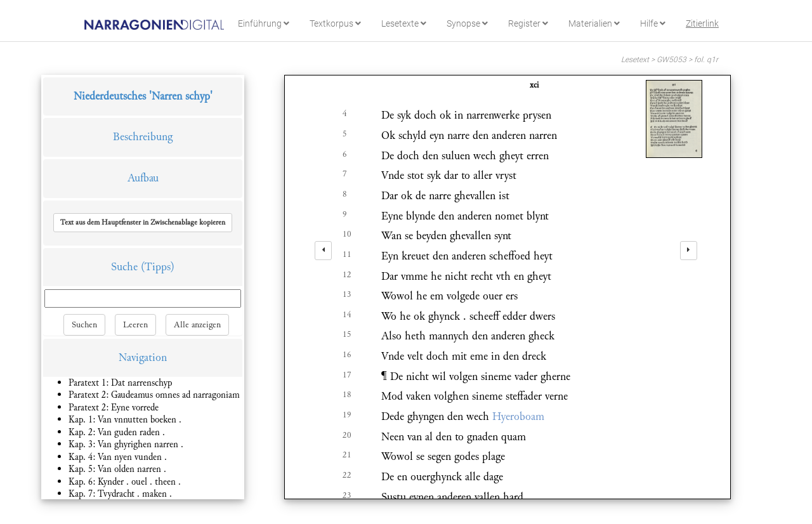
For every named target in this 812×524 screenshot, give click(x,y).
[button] (143, 223)
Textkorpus (335, 23)
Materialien (594, 23)
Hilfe (653, 23)
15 (347, 334)
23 (347, 495)
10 (347, 234)
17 (347, 375)
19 (347, 415)
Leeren (135, 325)
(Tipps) (158, 267)
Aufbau (143, 178)
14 (347, 315)
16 (347, 355)
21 (347, 455)
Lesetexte (404, 23)
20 (347, 435)
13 (347, 294)
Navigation (143, 357)
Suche (124, 267)
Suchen (84, 325)
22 (347, 475)
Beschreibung (143, 137)
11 (347, 254)
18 (347, 395)
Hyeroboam (518, 416)
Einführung (264, 23)
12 (347, 275)
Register (528, 23)
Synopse (467, 23)
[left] (323, 251)
